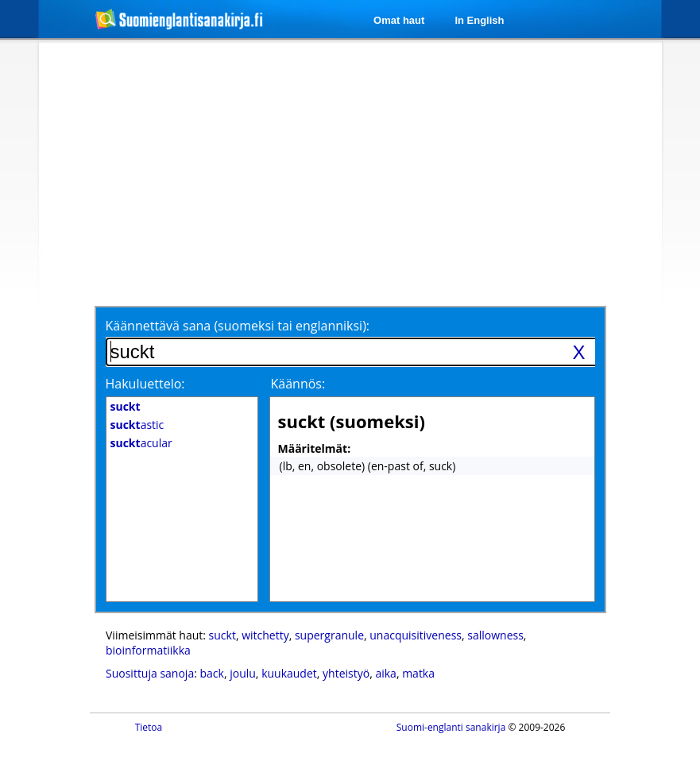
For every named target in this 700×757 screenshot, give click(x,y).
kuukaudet (289, 673)
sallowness (495, 635)
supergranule (329, 635)
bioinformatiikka (148, 650)
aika (385, 673)
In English (479, 20)
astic (137, 425)
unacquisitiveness (416, 635)
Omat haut (399, 20)
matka (418, 673)
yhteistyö (346, 673)
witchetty (265, 635)
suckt (222, 635)
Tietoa (149, 727)
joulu (243, 673)
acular (141, 443)
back (212, 673)
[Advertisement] (316, 172)
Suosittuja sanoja (150, 673)
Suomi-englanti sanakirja (451, 727)
